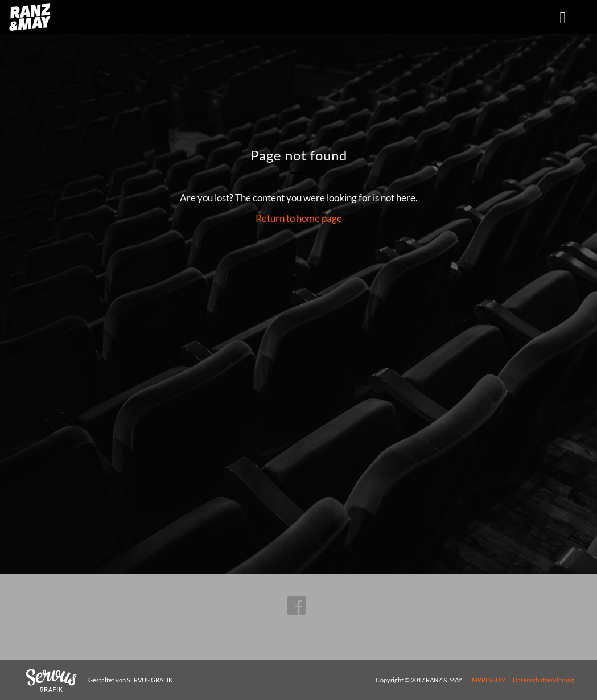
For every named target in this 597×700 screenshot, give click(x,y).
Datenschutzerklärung (544, 680)
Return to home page (299, 218)
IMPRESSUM (488, 680)
